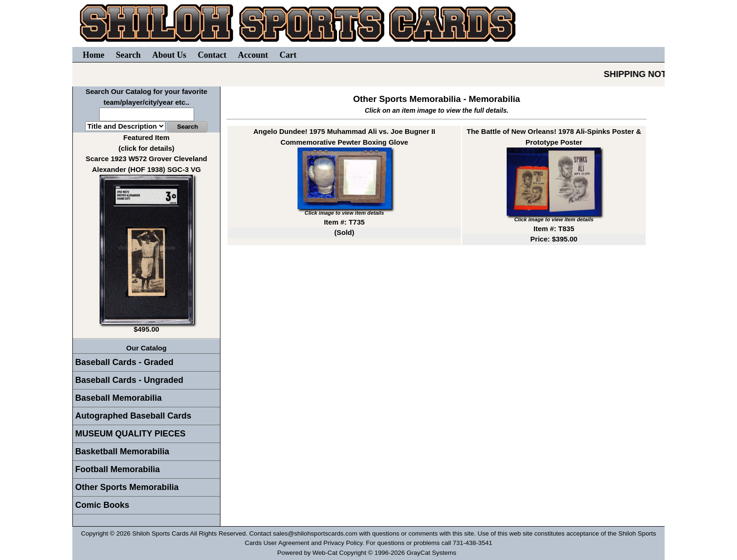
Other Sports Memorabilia (127, 487)
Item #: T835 (554, 229)
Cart (288, 55)
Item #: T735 (344, 222)
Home (94, 55)
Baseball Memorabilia (118, 398)
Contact (212, 55)
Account (253, 55)
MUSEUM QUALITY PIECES (130, 434)
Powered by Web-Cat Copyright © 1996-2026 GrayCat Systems (369, 553)
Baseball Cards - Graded (124, 362)
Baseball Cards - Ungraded (129, 380)
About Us (169, 55)
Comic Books (102, 505)
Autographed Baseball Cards (133, 416)
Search (128, 55)
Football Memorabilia (118, 469)
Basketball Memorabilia (122, 451)
